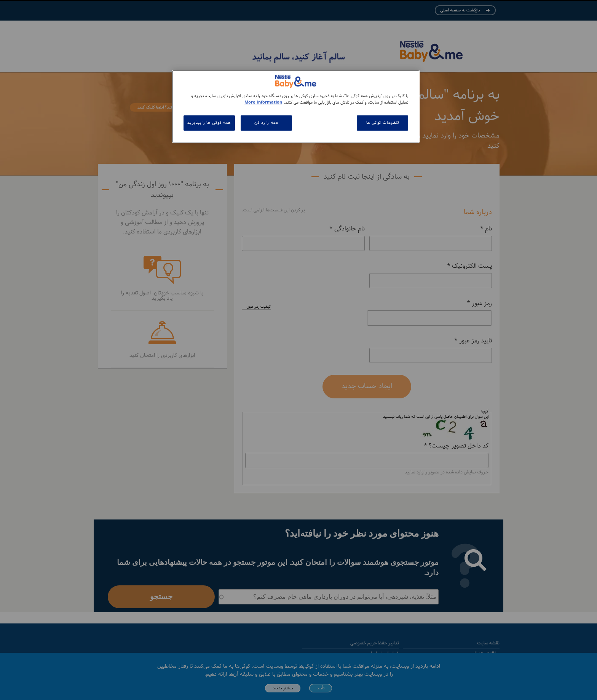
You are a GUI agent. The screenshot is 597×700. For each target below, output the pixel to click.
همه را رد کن (266, 123)
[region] (296, 106)
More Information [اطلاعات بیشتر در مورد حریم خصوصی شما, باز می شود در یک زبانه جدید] (263, 102)
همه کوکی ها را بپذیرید (209, 123)
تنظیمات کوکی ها (383, 123)
